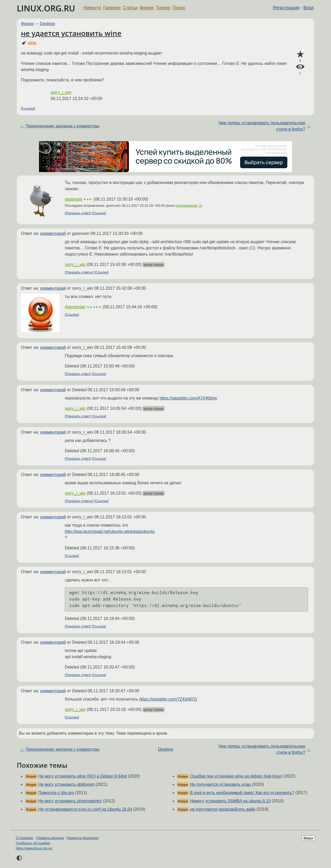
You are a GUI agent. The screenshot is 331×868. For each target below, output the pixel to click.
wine (32, 43)
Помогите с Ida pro (56, 793)
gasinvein (74, 199)
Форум (147, 8)
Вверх (308, 838)
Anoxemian (75, 307)
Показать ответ (78, 213)
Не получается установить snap (220, 784)
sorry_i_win (61, 92)
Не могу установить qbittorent (66, 784)
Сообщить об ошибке (33, 843)
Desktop (48, 24)
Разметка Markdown (83, 838)
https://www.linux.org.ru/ (34, 848)
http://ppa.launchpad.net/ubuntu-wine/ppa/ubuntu (110, 531)
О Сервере (25, 838)
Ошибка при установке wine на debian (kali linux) (236, 776)
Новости (92, 8)
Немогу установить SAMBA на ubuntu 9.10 (230, 801)
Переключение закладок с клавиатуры (62, 126)
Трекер (163, 8)
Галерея (112, 8)
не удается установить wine (71, 33)
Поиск (179, 8)
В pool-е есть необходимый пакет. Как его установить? (242, 793)
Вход (309, 8)
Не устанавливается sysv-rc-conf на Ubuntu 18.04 (85, 809)
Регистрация (286, 8)
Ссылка (28, 108)
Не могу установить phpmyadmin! (70, 801)
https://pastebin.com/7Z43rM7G (168, 699)
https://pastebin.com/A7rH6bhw (188, 398)
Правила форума (50, 838)
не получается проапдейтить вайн (223, 809)
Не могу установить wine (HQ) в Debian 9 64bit (82, 776)
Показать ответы (79, 272)
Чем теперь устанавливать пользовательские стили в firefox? (262, 126)
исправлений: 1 (189, 206)
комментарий (53, 233)
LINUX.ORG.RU (46, 8)
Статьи (130, 8)
